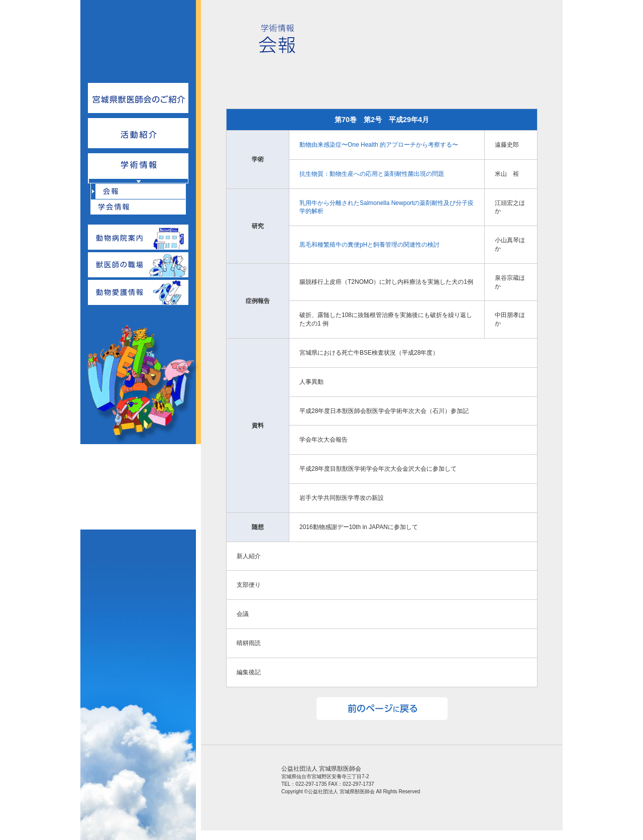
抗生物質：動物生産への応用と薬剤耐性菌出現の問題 (372, 174)
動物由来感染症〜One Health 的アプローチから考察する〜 (379, 145)
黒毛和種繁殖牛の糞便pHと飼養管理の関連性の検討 (369, 245)
